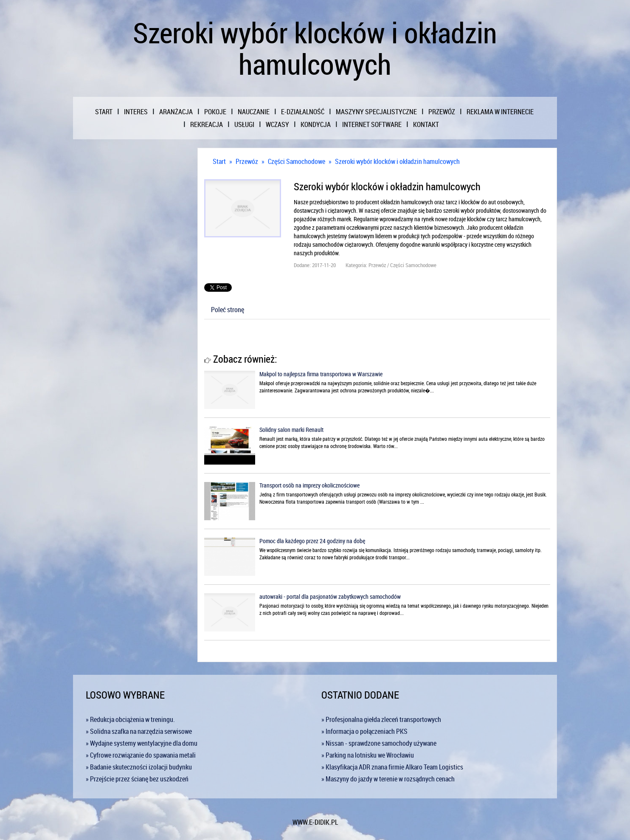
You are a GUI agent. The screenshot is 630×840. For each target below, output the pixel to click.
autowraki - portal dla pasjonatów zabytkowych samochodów (330, 596)
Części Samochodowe (297, 161)
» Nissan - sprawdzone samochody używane (379, 743)
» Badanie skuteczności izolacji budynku (139, 767)
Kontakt (426, 124)
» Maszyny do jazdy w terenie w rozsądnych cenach (388, 779)
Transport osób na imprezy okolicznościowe (309, 485)
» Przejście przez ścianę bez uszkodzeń (137, 779)
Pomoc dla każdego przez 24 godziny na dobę (312, 541)
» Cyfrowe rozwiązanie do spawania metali (141, 755)
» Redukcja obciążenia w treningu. (130, 719)
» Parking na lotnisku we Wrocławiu (368, 755)
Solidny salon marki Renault (291, 430)
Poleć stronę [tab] (228, 310)
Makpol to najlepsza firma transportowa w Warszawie (321, 374)
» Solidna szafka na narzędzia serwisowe (139, 731)
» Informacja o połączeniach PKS (364, 731)
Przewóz (247, 161)
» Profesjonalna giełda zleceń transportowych (381, 719)
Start (219, 161)
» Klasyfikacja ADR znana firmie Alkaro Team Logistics (392, 767)
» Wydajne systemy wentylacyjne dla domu (142, 743)
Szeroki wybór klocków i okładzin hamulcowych (397, 161)
